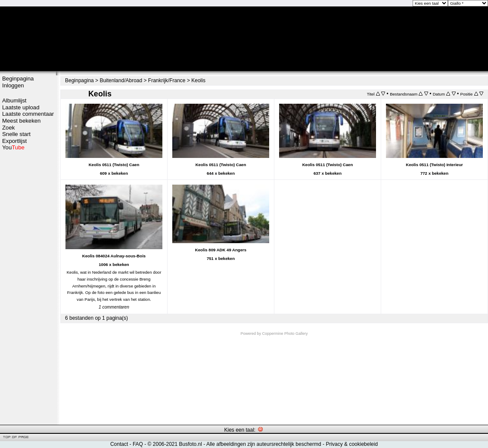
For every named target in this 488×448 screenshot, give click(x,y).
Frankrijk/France (167, 80)
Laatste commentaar (28, 114)
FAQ (138, 444)
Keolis (198, 80)
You (13, 147)
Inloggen (13, 85)
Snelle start (16, 134)
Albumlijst (14, 100)
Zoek (8, 128)
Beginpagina (18, 79)
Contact (119, 444)
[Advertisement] (28, 287)
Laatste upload (21, 107)
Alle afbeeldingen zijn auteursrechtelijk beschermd (264, 444)
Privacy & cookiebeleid (352, 444)
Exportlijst (14, 141)
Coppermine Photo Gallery (285, 334)
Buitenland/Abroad (121, 80)
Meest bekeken (21, 121)
